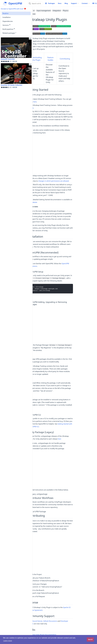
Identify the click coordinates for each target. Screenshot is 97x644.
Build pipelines (9, 29)
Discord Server (37, 621)
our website (33, 202)
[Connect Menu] (86, 3)
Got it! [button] (90, 639)
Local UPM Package (38, 512)
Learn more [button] (8, 641)
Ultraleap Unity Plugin (37, 635)
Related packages (9, 33)
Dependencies (8, 21)
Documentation (51, 635)
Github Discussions (50, 621)
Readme (5, 13)
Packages (51, 3)
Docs (60, 3)
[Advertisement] (51, 154)
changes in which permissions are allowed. (54, 181)
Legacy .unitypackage (39, 494)
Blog (66, 3)
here (35, 102)
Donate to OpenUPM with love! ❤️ (13, 9)
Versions (6, 25)
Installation (7, 17)
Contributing (65, 59)
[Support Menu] (75, 3)
